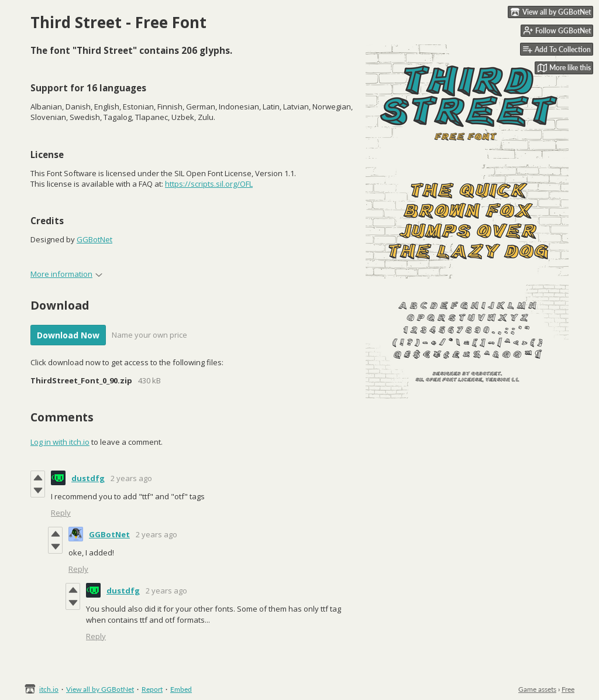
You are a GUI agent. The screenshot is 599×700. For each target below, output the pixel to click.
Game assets (537, 689)
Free (568, 689)
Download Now (68, 335)
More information (66, 274)
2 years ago (131, 478)
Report (152, 689)
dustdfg (88, 478)
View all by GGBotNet (100, 689)
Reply (61, 513)
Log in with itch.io (60, 442)
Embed (181, 689)
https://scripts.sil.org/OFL (209, 184)
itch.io (49, 689)
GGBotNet (94, 239)
